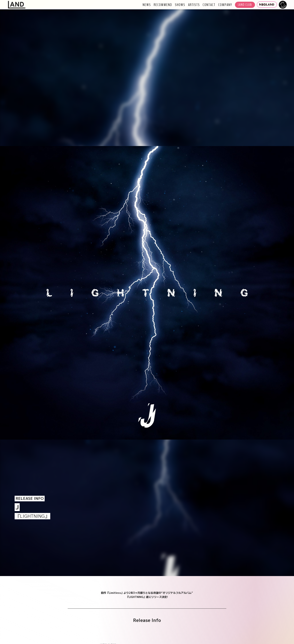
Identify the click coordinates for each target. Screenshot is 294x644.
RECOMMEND (163, 5)
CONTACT (209, 5)
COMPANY (225, 5)
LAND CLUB (245, 5)
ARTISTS (194, 5)
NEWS (147, 5)
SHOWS (180, 5)
